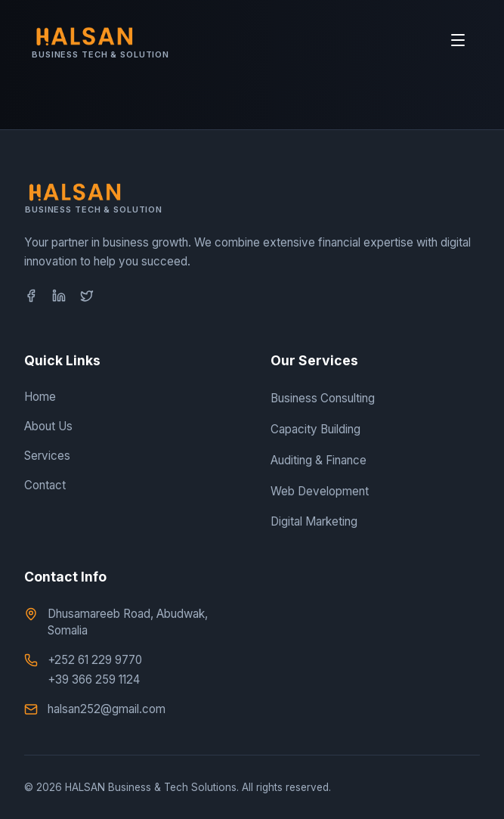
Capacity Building (315, 429)
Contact (45, 485)
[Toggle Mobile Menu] (458, 40)
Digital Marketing (314, 521)
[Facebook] (31, 296)
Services (47, 456)
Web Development (320, 491)
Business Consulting (323, 398)
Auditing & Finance (318, 460)
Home (40, 397)
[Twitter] (87, 296)
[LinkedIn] (59, 296)
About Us (48, 426)
